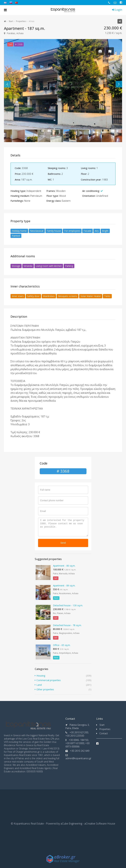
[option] (63, 84)
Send (63, 543)
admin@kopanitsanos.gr (78, 758)
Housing (41, 676)
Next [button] (119, 84)
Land (39, 685)
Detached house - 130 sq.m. (68, 605)
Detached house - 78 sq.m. (67, 625)
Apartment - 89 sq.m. (64, 586)
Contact (104, 733)
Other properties (45, 689)
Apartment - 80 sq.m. (64, 566)
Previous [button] (7, 84)
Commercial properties (49, 680)
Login (117, 10)
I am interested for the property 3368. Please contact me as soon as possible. (63, 527)
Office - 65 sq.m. (62, 645)
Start (11, 21)
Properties (21, 21)
